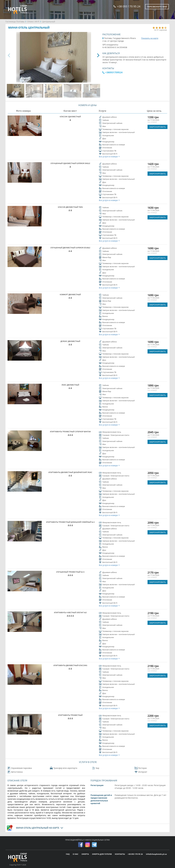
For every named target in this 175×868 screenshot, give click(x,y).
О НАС (76, 854)
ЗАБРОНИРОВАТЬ (157, 127)
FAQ (68, 854)
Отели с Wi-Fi (33, 22)
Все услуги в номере (110, 157)
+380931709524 (112, 72)
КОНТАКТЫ (120, 854)
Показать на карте (150, 38)
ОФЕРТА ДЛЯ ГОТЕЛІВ (102, 854)
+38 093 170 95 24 (127, 6)
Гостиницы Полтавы (15, 22)
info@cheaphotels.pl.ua (156, 854)
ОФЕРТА (85, 854)
